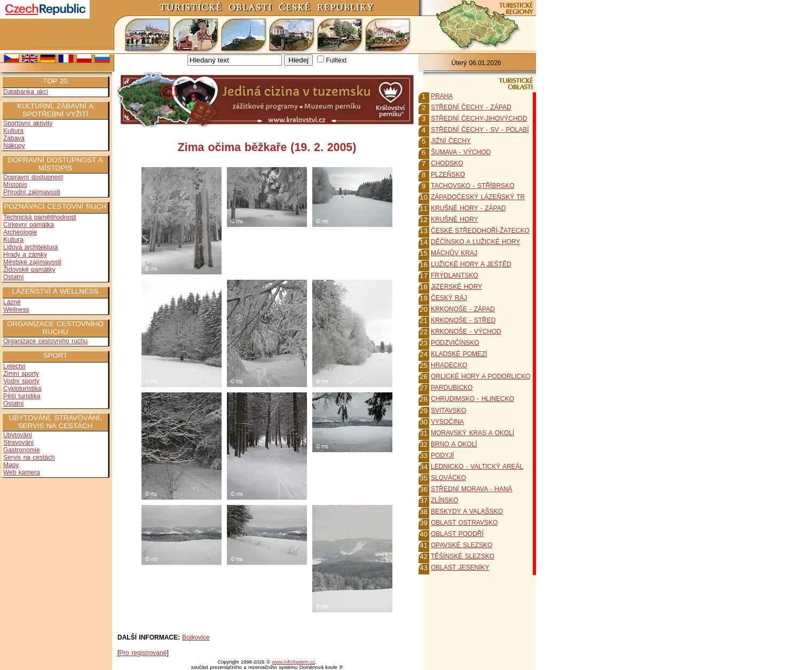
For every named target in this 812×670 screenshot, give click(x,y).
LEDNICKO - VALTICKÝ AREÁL (477, 467)
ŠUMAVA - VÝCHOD (461, 152)
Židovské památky (29, 270)
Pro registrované (143, 653)
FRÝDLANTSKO (455, 275)
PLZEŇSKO (448, 175)
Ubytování (18, 435)
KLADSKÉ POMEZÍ (459, 354)
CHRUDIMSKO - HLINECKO (472, 399)
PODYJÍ (442, 455)
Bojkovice (196, 637)
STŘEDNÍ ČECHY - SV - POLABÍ (480, 130)
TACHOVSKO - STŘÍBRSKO (472, 186)
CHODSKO (447, 163)
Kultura (13, 131)
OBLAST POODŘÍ (457, 534)
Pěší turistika (22, 396)
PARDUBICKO (452, 388)
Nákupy (14, 146)
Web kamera (22, 472)
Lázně (12, 302)
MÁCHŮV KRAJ (454, 253)
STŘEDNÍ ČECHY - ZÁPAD (471, 107)
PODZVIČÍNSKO (455, 343)
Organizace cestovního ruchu (45, 341)
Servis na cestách (29, 458)
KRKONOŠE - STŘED (463, 320)
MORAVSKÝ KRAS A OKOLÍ (472, 433)
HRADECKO (449, 365)
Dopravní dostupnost (33, 177)
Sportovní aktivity (28, 123)
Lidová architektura (30, 247)
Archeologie (20, 232)
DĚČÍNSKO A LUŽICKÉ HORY (476, 242)
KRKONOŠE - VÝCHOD (466, 332)
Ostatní (14, 277)
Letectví (14, 366)
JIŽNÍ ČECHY (451, 141)
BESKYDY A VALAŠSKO (467, 511)
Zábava (14, 138)
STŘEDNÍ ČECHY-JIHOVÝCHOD (479, 119)
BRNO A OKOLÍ (454, 444)
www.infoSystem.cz (294, 662)
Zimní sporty (21, 374)
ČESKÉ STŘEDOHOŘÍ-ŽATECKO (480, 231)
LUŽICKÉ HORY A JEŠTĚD (471, 264)
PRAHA (442, 96)
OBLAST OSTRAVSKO (464, 523)
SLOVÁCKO (448, 478)
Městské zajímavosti (32, 262)
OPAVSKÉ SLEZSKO (462, 545)
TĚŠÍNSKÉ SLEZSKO (463, 556)
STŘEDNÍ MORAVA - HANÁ (472, 489)
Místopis (15, 185)
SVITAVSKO (448, 411)
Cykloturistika (22, 389)
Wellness (16, 310)
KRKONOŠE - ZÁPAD (463, 309)
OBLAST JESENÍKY (460, 567)
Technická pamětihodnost (40, 217)
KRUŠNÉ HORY (455, 219)
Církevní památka (29, 225)
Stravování (18, 443)
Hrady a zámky (25, 255)
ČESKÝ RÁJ (449, 298)
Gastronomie (22, 450)
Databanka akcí (26, 92)
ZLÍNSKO (444, 500)
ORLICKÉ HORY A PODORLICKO (481, 376)
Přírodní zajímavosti (32, 192)
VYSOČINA (447, 422)
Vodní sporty (21, 381)
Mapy (11, 465)
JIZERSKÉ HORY (456, 287)
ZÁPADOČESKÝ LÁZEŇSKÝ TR (478, 197)
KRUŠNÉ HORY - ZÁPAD (468, 208)
